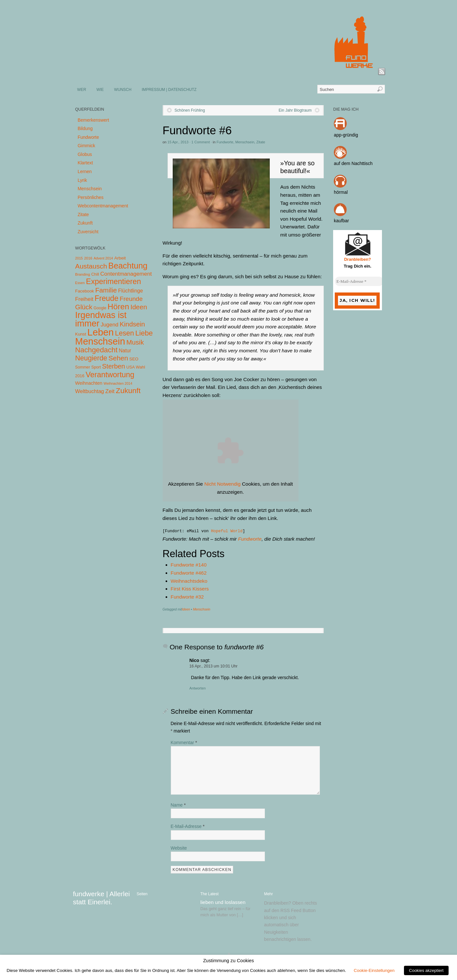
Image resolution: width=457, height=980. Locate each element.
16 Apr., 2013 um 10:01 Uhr (214, 666)
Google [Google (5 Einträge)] (100, 308)
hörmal (341, 192)
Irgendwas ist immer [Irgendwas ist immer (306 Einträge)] (101, 319)
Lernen (85, 171)
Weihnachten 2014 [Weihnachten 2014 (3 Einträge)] (118, 383)
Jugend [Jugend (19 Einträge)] (109, 325)
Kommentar (184, 743)
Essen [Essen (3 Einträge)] (80, 283)
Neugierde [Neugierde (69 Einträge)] (91, 358)
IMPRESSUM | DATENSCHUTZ (169, 90)
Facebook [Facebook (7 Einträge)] (84, 291)
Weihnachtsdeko (189, 581)
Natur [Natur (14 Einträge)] (125, 351)
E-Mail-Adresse (188, 826)
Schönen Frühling (190, 110)
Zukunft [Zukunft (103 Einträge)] (128, 391)
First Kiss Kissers (190, 589)
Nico (194, 660)
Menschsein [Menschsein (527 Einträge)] (100, 341)
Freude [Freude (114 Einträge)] (106, 298)
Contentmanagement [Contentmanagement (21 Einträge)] (126, 274)
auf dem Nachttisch (353, 163)
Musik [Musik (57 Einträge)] (135, 342)
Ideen (186, 609)
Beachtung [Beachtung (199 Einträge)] (128, 266)
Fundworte (225, 142)
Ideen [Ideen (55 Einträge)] (139, 307)
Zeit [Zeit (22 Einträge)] (110, 391)
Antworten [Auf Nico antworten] (198, 688)
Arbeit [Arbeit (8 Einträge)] (120, 258)
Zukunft (85, 223)
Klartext (85, 163)
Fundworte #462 (189, 573)
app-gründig (346, 135)
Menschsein (245, 142)
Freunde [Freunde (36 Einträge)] (131, 299)
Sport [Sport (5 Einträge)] (96, 367)
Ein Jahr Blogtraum (295, 110)
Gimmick (86, 146)
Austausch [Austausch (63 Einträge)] (91, 266)
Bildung (85, 128)
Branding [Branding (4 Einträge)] (82, 274)
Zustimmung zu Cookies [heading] (228, 961)
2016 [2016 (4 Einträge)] (88, 258)
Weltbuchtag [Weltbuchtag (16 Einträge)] (89, 391)
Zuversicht (88, 232)
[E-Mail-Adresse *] (359, 281)
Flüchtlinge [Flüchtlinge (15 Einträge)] (131, 291)
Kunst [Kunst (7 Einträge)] (81, 334)
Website (179, 848)
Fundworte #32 (187, 597)
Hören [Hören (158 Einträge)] (119, 307)
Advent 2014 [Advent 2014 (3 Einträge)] (103, 258)
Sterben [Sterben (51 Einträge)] (113, 366)
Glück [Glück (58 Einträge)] (84, 307)
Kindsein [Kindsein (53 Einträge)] (132, 324)
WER (82, 90)
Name (178, 805)
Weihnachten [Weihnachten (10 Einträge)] (89, 383)
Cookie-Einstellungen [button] (374, 970)
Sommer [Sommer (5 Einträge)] (82, 367)
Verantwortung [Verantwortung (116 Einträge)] (110, 375)
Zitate (261, 142)
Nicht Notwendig (223, 484)
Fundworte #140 (189, 565)
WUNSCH (123, 90)
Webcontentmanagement (103, 206)
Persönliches (91, 197)
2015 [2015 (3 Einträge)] (79, 258)
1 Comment (201, 142)
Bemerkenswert (93, 120)
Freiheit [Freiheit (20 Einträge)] (84, 299)
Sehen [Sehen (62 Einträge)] (118, 358)
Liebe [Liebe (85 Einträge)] (144, 333)
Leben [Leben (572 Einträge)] (101, 332)
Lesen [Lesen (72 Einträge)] (125, 333)
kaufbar (341, 221)
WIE (100, 90)
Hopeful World (227, 531)
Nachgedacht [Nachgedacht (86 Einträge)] (96, 350)
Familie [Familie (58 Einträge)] (106, 290)
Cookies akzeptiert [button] (426, 970)
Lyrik (82, 180)
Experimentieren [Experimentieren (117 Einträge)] (114, 281)
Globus (85, 154)
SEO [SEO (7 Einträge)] (134, 359)
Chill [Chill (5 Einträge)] (95, 274)
